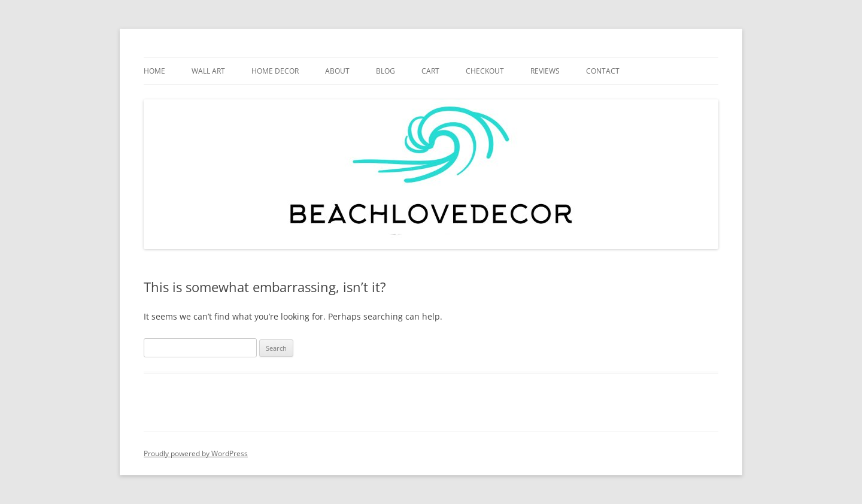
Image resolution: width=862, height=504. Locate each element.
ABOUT (337, 71)
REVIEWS (545, 71)
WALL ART (208, 71)
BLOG (386, 71)
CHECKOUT (485, 71)
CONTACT (603, 71)
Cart (430, 71)
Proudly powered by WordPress (196, 453)
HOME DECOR (275, 71)
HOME (154, 71)
